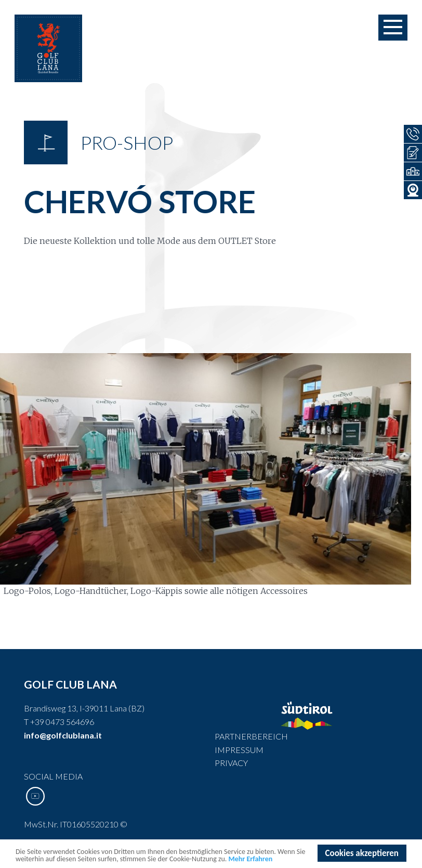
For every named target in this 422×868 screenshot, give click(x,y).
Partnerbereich (251, 736)
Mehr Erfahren (251, 859)
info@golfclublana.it (63, 735)
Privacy (231, 763)
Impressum (239, 750)
